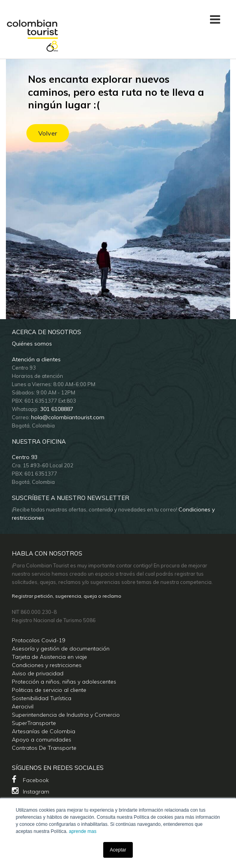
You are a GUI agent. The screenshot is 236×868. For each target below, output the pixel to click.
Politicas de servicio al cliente (49, 690)
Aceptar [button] (118, 850)
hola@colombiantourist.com (68, 417)
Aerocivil (23, 706)
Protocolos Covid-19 (38, 640)
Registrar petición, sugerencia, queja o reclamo (67, 596)
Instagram (31, 791)
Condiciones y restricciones (47, 665)
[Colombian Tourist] (33, 31)
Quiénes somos (32, 344)
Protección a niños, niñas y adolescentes (64, 682)
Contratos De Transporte (44, 748)
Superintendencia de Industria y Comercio (66, 715)
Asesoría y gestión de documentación (61, 649)
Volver (48, 133)
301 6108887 (56, 409)
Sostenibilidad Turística (42, 698)
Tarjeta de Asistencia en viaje (49, 657)
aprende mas (83, 831)
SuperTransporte (34, 723)
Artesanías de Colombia (44, 731)
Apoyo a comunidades (42, 740)
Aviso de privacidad (38, 673)
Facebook (30, 780)
